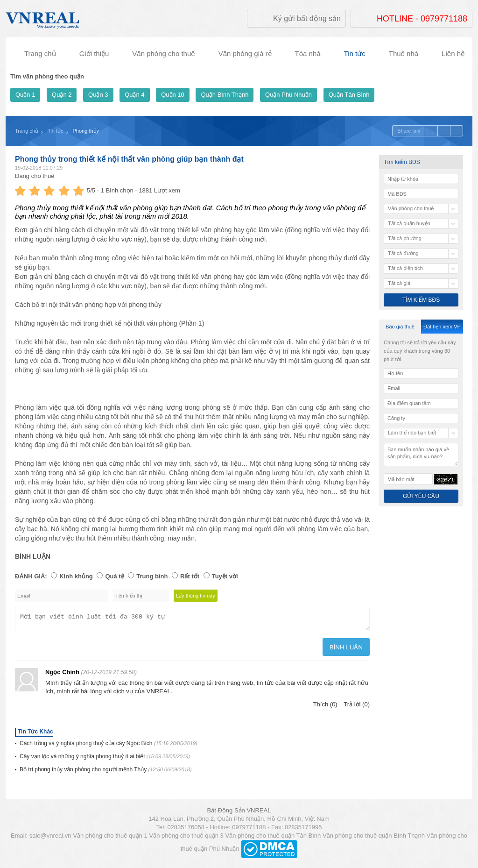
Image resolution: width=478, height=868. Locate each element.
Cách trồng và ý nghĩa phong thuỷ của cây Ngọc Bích (109, 746)
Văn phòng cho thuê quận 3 (186, 838)
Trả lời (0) (357, 707)
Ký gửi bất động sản (307, 18)
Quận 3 (98, 95)
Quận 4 (134, 95)
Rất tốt (190, 576)
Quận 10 (173, 95)
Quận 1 (25, 95)
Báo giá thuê (400, 327)
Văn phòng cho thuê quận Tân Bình (273, 838)
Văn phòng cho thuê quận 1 (110, 838)
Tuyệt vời (225, 576)
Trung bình (152, 576)
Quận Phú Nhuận (288, 95)
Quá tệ (114, 576)
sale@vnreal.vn (50, 838)
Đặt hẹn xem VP (442, 327)
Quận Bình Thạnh (225, 95)
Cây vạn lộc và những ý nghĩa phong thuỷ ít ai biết (105, 759)
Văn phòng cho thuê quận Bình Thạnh (374, 838)
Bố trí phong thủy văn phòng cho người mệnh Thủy (106, 772)
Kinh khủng (76, 576)
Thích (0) (325, 707)
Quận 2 (62, 95)
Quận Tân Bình (349, 95)
